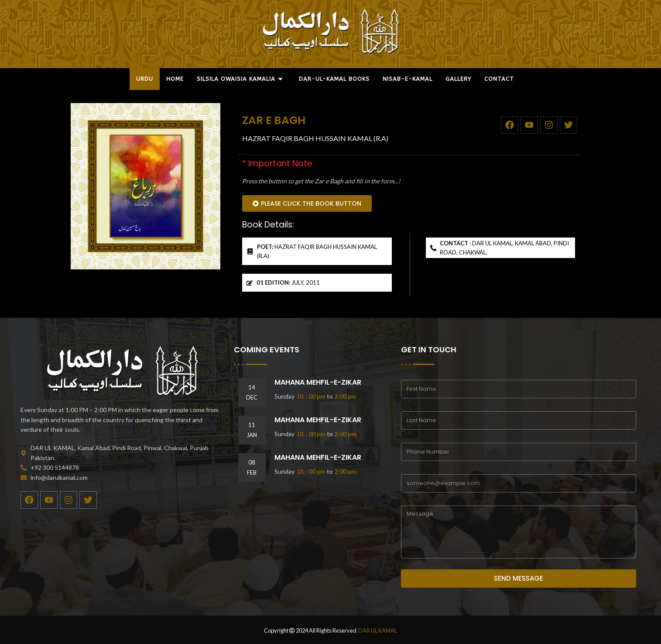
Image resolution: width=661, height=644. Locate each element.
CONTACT (499, 79)
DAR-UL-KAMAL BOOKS (334, 79)
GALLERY (458, 79)
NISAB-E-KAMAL (408, 79)
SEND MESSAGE (519, 578)
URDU (145, 79)
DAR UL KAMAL (378, 630)
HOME (175, 79)
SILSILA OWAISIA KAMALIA (240, 79)
